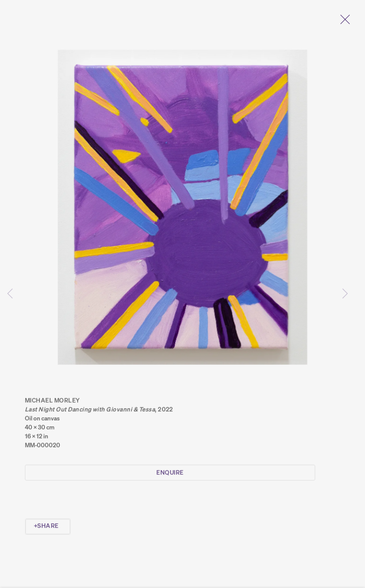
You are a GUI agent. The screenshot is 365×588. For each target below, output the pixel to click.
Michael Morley (53, 403)
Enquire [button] (170, 475)
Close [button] (345, 22)
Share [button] (48, 529)
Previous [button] (10, 294)
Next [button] (345, 294)
